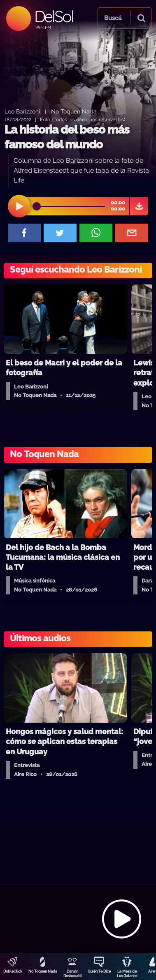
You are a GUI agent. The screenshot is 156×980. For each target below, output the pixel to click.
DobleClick (13, 971)
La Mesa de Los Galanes (127, 974)
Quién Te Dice (99, 971)
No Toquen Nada (43, 971)
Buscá (113, 18)
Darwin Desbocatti (72, 974)
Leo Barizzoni (22, 111)
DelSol (54, 16)
